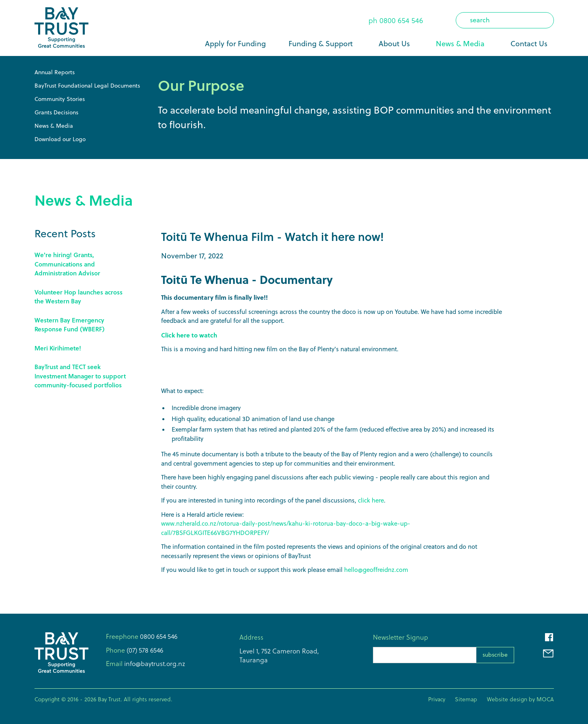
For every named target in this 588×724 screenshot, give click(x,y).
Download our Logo (60, 139)
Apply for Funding (235, 44)
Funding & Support (321, 44)
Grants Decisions (56, 112)
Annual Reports (55, 72)
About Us (394, 44)
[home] (61, 28)
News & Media (460, 44)
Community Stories (60, 99)
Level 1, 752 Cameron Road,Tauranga (279, 655)
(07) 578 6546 (144, 650)
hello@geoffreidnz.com (376, 570)
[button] (322, 44)
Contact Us (529, 44)
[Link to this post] (83, 264)
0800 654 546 (401, 20)
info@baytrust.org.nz (154, 664)
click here (371, 500)
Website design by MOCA (520, 699)
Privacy (437, 699)
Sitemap (466, 699)
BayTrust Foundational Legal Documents (87, 86)
